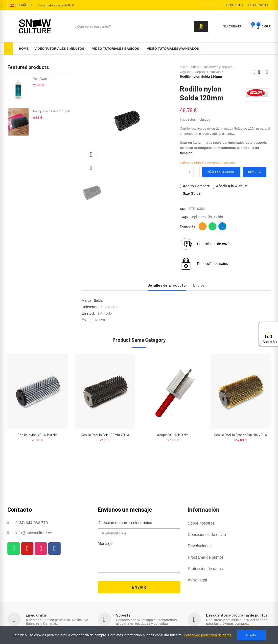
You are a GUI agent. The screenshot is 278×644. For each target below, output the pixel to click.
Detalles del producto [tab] (167, 285)
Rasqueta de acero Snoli (51, 111)
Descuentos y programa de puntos (237, 615)
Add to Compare (196, 186)
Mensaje (105, 543)
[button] (234, 5)
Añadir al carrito (221, 172)
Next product (267, 72)
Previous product (255, 72)
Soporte (123, 615)
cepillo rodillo (201, 217)
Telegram (222, 226)
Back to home (261, 72)
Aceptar (251, 635)
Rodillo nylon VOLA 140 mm (38, 435)
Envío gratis (36, 615)
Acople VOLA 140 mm (173, 435)
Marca (86, 300)
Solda (98, 300)
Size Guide (192, 193)
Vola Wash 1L (43, 79)
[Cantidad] (190, 172)
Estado (87, 320)
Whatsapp (213, 226)
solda (218, 217)
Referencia (90, 307)
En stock (88, 313)
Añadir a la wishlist (232, 186)
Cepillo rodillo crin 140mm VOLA (105, 435)
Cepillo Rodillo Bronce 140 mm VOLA (241, 435)
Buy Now (255, 172)
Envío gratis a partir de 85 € (56, 5)
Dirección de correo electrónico (203, 226)
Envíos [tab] (199, 285)
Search (201, 26)
